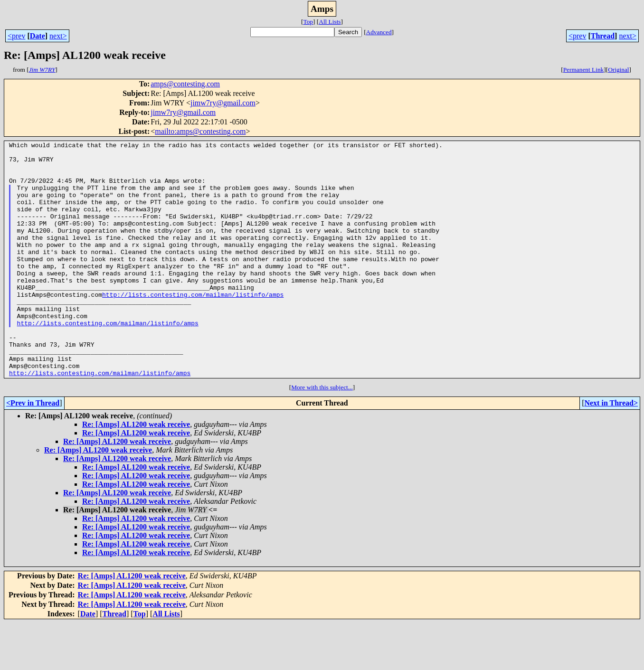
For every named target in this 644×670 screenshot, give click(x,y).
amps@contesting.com (185, 84)
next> (58, 36)
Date (38, 36)
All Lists (330, 22)
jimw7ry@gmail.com (223, 103)
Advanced (379, 32)
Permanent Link (584, 70)
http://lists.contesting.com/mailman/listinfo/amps (193, 326)
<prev (16, 36)
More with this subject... (322, 434)
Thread (603, 36)
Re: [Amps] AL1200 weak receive (136, 471)
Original (618, 70)
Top (308, 22)
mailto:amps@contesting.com (200, 131)
